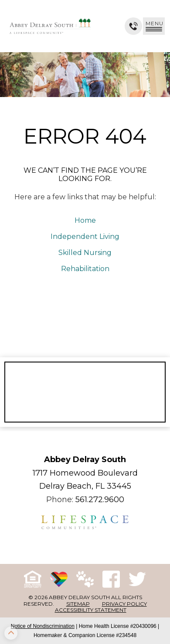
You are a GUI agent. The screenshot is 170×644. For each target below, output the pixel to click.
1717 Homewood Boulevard (85, 473)
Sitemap (78, 604)
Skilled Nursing (85, 253)
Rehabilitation (85, 269)
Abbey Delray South (85, 460)
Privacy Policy (124, 604)
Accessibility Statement (91, 610)
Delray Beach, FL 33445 (85, 486)
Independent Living (85, 236)
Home (85, 220)
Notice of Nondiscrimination (43, 626)
